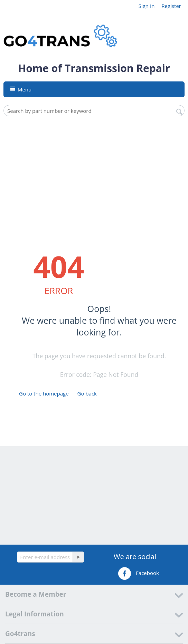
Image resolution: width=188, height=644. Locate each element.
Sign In (147, 6)
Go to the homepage (44, 393)
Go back (87, 393)
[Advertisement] (97, 172)
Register (171, 6)
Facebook (138, 574)
